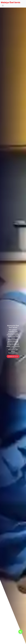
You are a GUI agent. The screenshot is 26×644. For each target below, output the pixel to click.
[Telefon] (20, 632)
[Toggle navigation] (3, 6)
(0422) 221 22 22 (13, 356)
